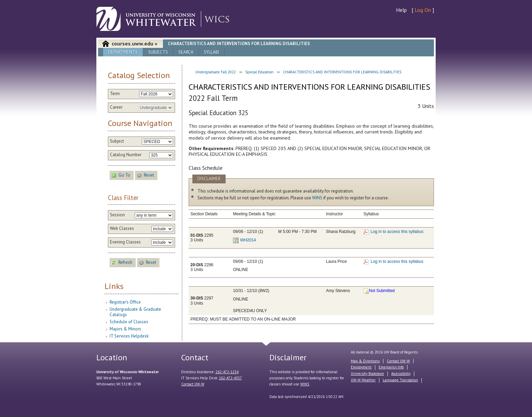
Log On (423, 10)
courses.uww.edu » (135, 43)
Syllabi (212, 52)
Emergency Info (391, 367)
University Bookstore (367, 374)
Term (115, 94)
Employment (361, 367)
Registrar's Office (125, 302)
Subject (117, 141)
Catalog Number (126, 155)
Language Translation (400, 380)
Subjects (158, 52)
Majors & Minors (125, 329)
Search (186, 52)
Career (116, 107)
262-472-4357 (230, 378)
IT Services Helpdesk (129, 336)
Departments (123, 52)
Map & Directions (365, 361)
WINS (317, 198)
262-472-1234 (227, 372)
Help (401, 10)
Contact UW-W (193, 384)
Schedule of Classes (129, 322)
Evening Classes (125, 242)
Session (117, 215)
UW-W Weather (363, 380)
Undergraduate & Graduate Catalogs (135, 312)
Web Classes (122, 229)
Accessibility (401, 374)
